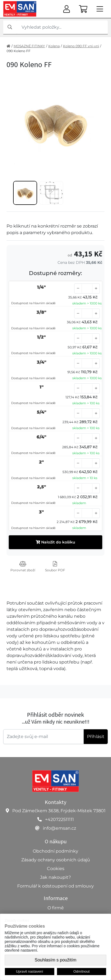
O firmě (56, 908)
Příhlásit (96, 737)
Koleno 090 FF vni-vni (81, 46)
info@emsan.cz (59, 828)
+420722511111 (59, 819)
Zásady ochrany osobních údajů (56, 860)
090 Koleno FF (19, 51)
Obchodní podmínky (55, 851)
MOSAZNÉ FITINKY (29, 46)
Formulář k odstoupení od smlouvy (55, 886)
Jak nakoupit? (55, 877)
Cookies (56, 869)
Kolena (54, 46)
